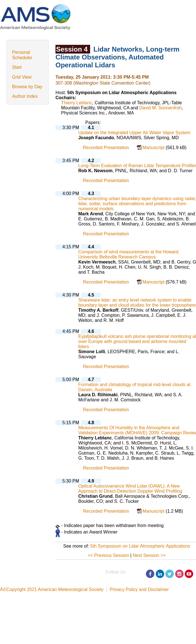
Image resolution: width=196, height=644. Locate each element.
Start (17, 67)
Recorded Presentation (106, 148)
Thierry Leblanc (77, 103)
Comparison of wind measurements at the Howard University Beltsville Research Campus (128, 254)
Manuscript (154, 148)
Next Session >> (149, 555)
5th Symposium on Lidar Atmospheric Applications (140, 546)
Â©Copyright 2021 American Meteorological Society (52, 589)
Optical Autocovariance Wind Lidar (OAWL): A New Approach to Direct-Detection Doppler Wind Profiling (130, 489)
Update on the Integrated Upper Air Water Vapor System (134, 133)
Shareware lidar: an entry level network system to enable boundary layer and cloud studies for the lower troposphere (137, 303)
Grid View (22, 77)
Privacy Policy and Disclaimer (139, 589)
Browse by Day (27, 87)
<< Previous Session (108, 555)
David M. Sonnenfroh (161, 108)
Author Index (25, 96)
